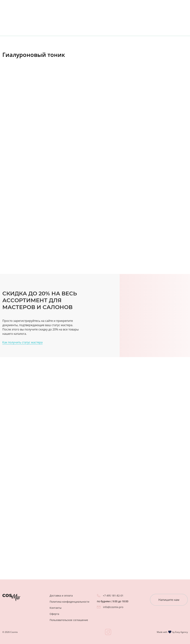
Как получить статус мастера (22, 342)
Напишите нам (169, 600)
